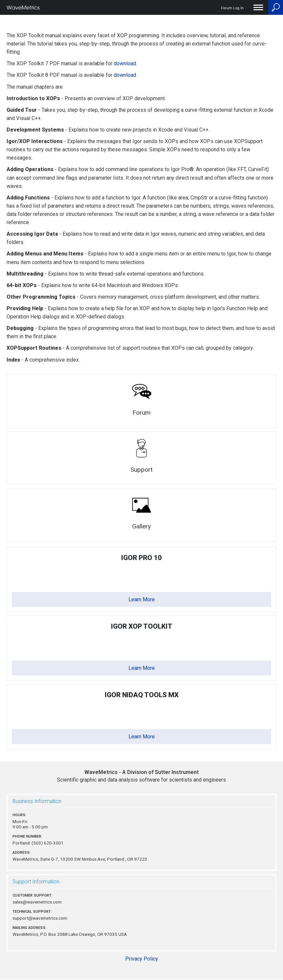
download (125, 63)
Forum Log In (232, 8)
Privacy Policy (142, 959)
